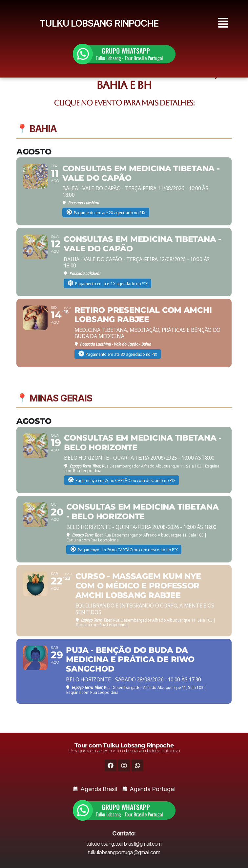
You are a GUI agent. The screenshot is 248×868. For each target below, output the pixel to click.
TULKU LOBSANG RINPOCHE (99, 23)
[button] (223, 23)
